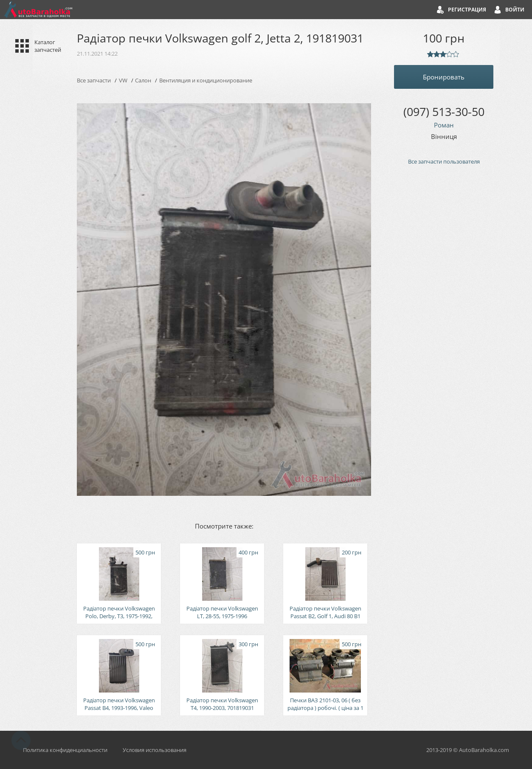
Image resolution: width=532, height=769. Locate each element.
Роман (444, 125)
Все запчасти (94, 80)
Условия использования (155, 750)
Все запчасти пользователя (444, 161)
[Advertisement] (444, 316)
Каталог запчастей (48, 46)
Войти (515, 10)
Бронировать (444, 77)
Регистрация (467, 10)
